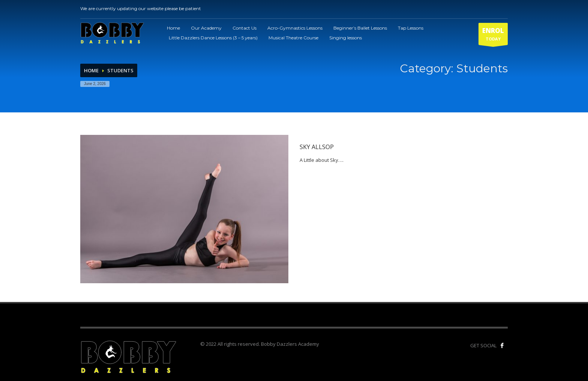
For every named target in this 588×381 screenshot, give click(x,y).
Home (173, 28)
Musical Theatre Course (293, 38)
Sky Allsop (317, 147)
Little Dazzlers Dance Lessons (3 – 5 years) (213, 38)
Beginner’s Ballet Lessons (360, 28)
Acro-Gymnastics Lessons (295, 28)
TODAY (493, 36)
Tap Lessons (411, 28)
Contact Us (244, 28)
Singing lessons (346, 38)
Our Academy (206, 28)
